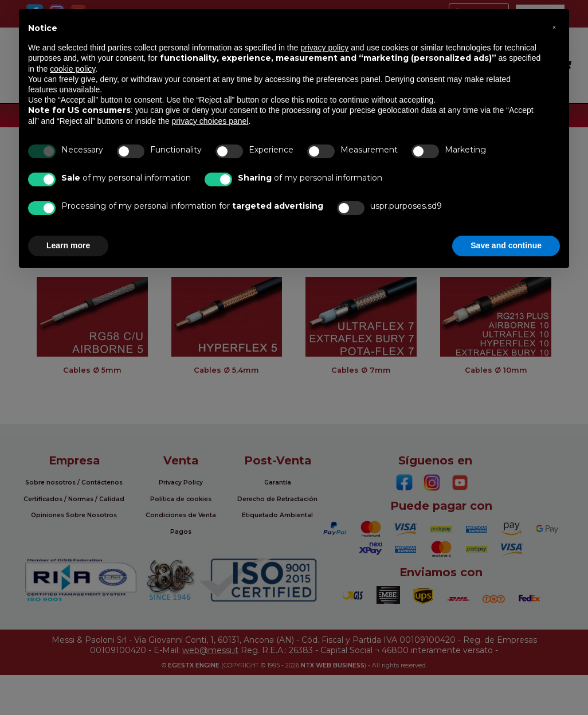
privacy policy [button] (324, 48)
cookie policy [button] (72, 69)
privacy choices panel (210, 121)
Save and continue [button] (506, 245)
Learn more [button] (68, 245)
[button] (554, 28)
